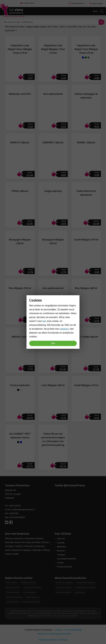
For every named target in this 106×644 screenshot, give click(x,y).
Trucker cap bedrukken (64, 587)
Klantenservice (76, 4)
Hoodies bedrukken (13, 592)
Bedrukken (62, 547)
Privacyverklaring (64, 567)
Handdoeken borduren (29, 583)
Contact (60, 563)
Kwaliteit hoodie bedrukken (86, 583)
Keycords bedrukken (13, 587)
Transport (61, 555)
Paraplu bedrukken (32, 597)
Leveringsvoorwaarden (67, 559)
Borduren (61, 551)
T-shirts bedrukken (29, 592)
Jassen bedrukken (12, 602)
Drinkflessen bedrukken (14, 597)
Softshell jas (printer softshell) (85, 587)
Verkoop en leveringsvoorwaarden (54, 634)
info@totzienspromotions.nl (23, 510)
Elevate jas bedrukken (63, 592)
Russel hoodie (80, 592)
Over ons (61, 539)
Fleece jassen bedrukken (32, 587)
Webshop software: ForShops (53, 640)
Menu (98, 11)
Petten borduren (12, 583)
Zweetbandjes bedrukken (31, 602)
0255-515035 (96, 4)
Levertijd (61, 543)
